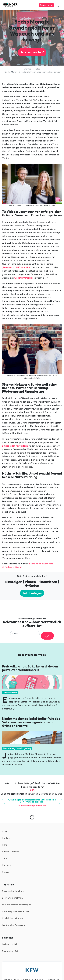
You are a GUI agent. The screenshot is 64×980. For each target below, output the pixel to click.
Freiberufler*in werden (14, 925)
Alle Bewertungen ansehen (32, 805)
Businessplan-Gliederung (15, 911)
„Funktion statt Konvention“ (17, 267)
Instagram (9, 944)
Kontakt (6, 838)
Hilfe (5, 845)
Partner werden (11, 851)
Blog (4, 831)
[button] (60, 5)
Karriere (6, 865)
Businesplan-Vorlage (13, 891)
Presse (6, 872)
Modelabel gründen (12, 918)
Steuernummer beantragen (17, 905)
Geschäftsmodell (24, 278)
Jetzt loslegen (32, 593)
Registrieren (47, 5)
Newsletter (10, 951)
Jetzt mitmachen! (32, 52)
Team (5, 858)
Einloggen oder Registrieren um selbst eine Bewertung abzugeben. (32, 801)
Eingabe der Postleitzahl (15, 446)
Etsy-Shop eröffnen (12, 898)
